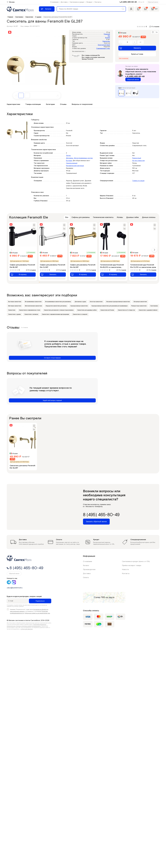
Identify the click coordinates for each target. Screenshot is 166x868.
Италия (108, 38)
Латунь (68, 156)
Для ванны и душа (80, 302)
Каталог (86, 566)
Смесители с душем (14, 314)
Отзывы (63, 104)
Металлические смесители (33, 306)
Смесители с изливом (31, 314)
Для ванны (70, 158)
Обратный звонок (153, 2)
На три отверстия (138, 161)
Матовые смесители (15, 306)
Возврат (90, 2)
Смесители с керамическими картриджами (55, 314)
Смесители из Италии (107, 310)
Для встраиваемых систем (83, 158)
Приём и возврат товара (132, 566)
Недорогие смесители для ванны (56, 306)
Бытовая (69, 161)
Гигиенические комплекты (103, 217)
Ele (109, 36)
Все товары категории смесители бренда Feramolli (93, 58)
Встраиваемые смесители (33, 302)
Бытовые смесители (15, 302)
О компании (54, 2)
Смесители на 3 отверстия (126, 310)
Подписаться (40, 601)
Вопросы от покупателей (82, 104)
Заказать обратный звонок (96, 522)
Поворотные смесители (139, 306)
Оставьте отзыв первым (52, 358)
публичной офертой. (27, 629)
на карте (110, 597)
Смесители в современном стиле (30, 310)
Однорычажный (72, 163)
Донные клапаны (149, 217)
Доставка (64, 2)
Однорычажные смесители (79, 306)
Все (67, 217)
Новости (125, 570)
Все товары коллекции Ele (91, 55)
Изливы (120, 217)
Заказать (130, 48)
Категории (50, 104)
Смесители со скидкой (80, 314)
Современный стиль (103, 49)
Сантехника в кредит (77, 2)
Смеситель (106, 41)
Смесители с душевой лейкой (148, 310)
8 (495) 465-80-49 (129, 2)
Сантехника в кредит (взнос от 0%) (136, 561)
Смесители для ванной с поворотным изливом (59, 310)
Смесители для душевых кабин (87, 310)
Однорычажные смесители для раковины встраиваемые (109, 306)
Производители (89, 570)
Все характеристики (79, 51)
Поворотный (137, 158)
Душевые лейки (132, 217)
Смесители (12, 310)
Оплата (86, 578)
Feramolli (107, 34)
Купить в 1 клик (137, 54)
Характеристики (13, 104)
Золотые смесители (96, 302)
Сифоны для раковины (81, 217)
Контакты (98, 2)
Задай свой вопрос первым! (52, 400)
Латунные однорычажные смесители (118, 302)
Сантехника (154, 306)
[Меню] (47, 9)
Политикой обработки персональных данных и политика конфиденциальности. (26, 625)
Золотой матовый (104, 45)
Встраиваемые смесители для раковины (58, 302)
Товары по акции (138, 181)
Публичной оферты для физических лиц (37, 613)
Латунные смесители (140, 302)
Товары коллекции (33, 104)
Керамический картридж (75, 166)
